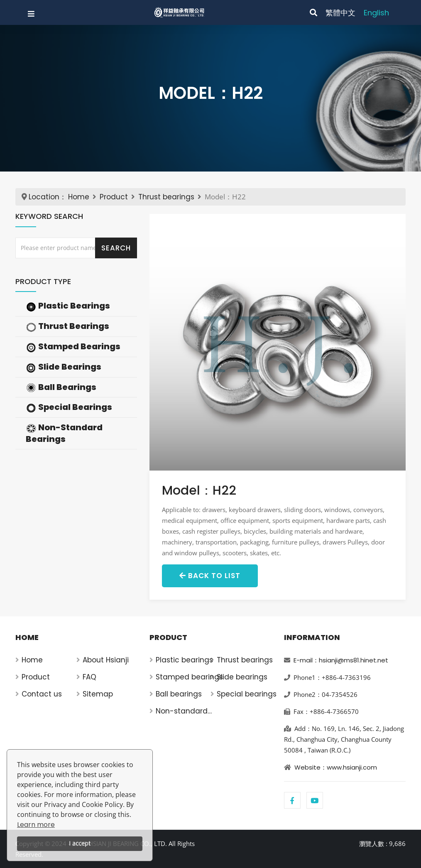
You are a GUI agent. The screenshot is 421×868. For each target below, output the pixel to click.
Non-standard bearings (182, 711)
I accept (80, 843)
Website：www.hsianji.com (336, 767)
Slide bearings (242, 677)
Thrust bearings (166, 197)
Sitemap (98, 694)
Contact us (42, 694)
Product (114, 197)
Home (79, 197)
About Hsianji (106, 660)
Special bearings (247, 694)
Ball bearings (179, 694)
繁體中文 (340, 13)
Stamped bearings (189, 677)
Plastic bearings (184, 660)
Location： (48, 197)
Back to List (210, 576)
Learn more (36, 825)
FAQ (89, 677)
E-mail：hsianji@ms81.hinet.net (341, 660)
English (376, 13)
